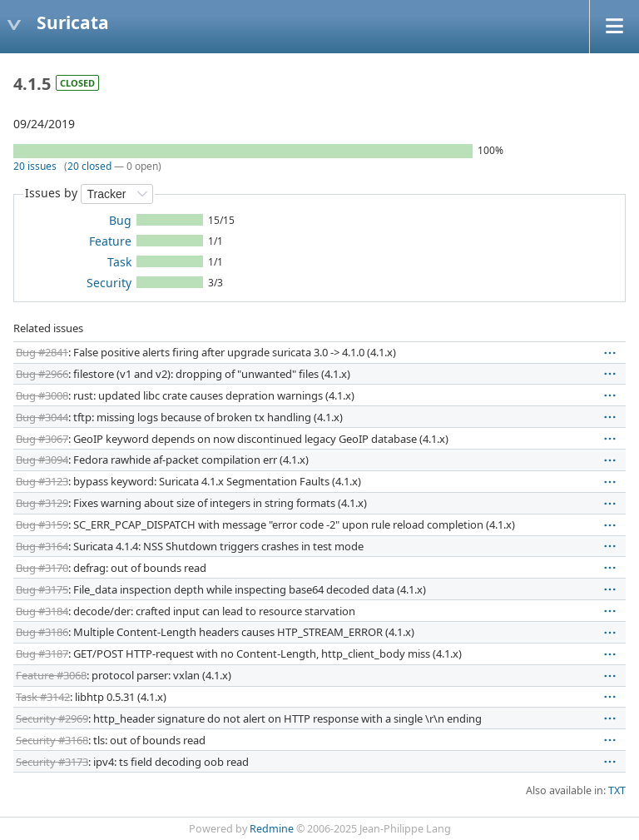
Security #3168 (52, 740)
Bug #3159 (42, 524)
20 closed (89, 166)
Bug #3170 (42, 568)
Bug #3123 (42, 481)
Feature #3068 (51, 675)
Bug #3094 (42, 460)
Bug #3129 (42, 503)
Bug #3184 (42, 611)
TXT (617, 790)
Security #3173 (52, 762)
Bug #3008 (42, 395)
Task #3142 (43, 697)
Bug (120, 220)
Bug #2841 (42, 352)
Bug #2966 (42, 374)
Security (109, 283)
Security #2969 (52, 718)
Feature (110, 241)
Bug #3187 (42, 654)
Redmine (272, 829)
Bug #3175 (42, 589)
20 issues (35, 166)
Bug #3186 (42, 632)
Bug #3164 (42, 546)
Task (119, 262)
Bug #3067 (42, 439)
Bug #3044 (42, 417)
